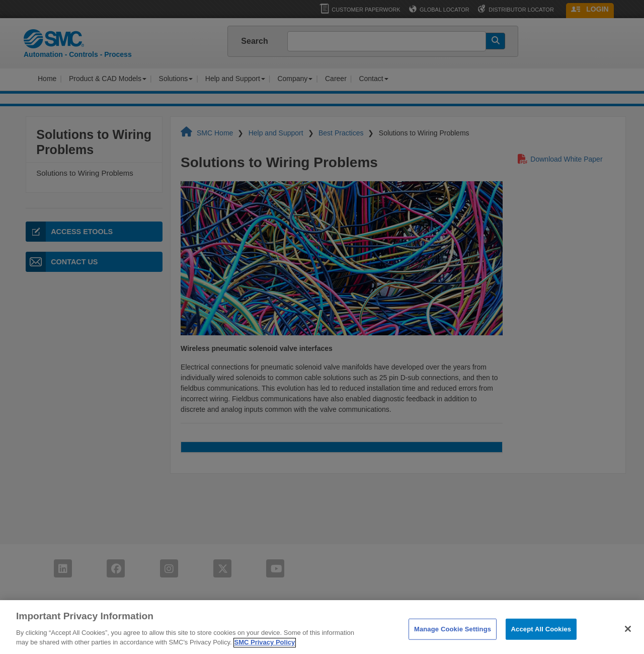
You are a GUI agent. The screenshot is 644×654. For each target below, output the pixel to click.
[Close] (628, 634)
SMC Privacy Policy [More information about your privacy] (265, 648)
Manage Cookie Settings (453, 634)
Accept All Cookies (541, 634)
